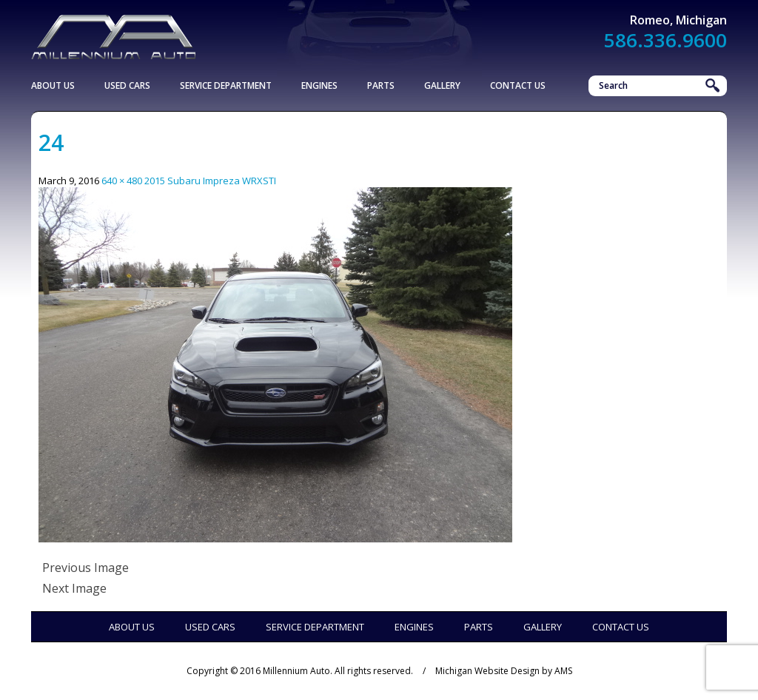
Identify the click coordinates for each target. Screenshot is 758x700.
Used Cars (127, 85)
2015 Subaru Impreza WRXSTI (210, 181)
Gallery (442, 85)
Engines (319, 85)
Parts (381, 85)
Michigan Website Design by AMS (504, 671)
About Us (53, 85)
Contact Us (518, 85)
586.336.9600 (665, 40)
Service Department (226, 85)
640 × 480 (122, 181)
